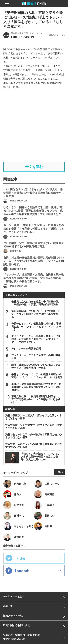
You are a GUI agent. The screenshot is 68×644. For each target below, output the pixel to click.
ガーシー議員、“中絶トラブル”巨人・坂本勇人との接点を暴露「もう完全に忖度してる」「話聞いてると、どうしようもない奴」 (34, 235)
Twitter (20, 558)
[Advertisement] (34, 125)
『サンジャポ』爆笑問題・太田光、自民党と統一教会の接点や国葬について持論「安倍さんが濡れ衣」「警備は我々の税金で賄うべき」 (34, 285)
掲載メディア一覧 (13, 616)
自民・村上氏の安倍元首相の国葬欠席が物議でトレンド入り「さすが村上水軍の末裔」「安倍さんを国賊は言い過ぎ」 (34, 268)
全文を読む (34, 167)
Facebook (22, 571)
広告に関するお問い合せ (16, 625)
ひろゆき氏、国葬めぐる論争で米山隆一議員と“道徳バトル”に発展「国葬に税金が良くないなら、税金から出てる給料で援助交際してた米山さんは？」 (34, 217)
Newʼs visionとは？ (14, 597)
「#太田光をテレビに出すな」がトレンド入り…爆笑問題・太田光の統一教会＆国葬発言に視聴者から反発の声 (34, 199)
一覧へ (59, 472)
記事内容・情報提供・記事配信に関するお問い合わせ (21, 637)
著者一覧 (8, 606)
